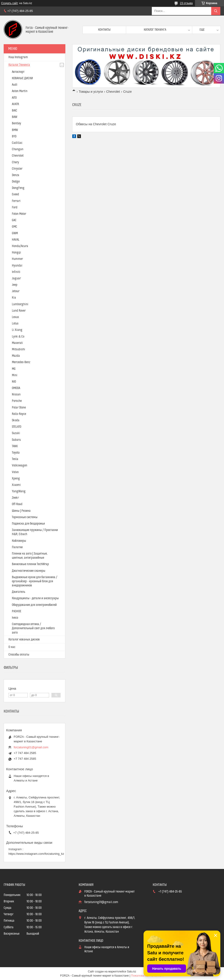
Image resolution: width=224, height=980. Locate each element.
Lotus (15, 324)
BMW (15, 130)
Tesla (15, 459)
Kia (14, 298)
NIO (14, 382)
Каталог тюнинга (155, 30)
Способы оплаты (19, 655)
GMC (15, 227)
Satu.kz (131, 972)
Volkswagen (20, 465)
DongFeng (18, 188)
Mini (15, 375)
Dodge (16, 182)
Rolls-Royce (19, 414)
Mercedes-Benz (21, 362)
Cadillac (17, 143)
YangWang (19, 491)
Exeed (15, 194)
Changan (18, 149)
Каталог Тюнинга (19, 65)
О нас (12, 647)
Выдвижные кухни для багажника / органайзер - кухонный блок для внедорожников (35, 581)
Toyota (16, 453)
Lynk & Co (18, 337)
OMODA (16, 388)
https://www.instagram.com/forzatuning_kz (36, 854)
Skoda (16, 420)
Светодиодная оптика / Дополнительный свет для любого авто (33, 628)
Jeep (15, 285)
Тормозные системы (25, 517)
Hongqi (16, 253)
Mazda (16, 356)
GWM (15, 233)
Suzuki (16, 433)
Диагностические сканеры (29, 571)
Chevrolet (113, 92)
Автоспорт (18, 72)
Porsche (17, 401)
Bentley (16, 123)
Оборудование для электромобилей (34, 605)
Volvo (15, 472)
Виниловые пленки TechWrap (30, 564)
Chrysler (17, 169)
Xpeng (16, 479)
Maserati (17, 343)
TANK (15, 446)
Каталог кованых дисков (24, 640)
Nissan (16, 395)
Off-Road (17, 504)
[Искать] (216, 11)
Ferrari (16, 201)
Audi (15, 85)
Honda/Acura (20, 246)
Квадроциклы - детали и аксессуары (35, 598)
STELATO (17, 427)
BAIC (15, 111)
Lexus (15, 317)
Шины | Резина (21, 511)
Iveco (15, 618)
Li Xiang (17, 330)
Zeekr (15, 498)
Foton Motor (19, 214)
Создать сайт (10, 3)
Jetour (16, 291)
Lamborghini (20, 304)
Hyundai (17, 266)
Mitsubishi (19, 349)
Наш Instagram (18, 57)
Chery (15, 162)
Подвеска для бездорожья (28, 524)
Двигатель (19, 592)
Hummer (17, 259)
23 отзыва (186, 3)
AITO (14, 98)
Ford (15, 207)
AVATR (15, 104)
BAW (15, 117)
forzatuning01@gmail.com (31, 747)
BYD (14, 136)
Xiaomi (16, 485)
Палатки (17, 547)
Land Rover (19, 311)
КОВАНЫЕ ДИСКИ (22, 78)
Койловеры (19, 541)
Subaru (16, 440)
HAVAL (16, 240)
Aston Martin (20, 91)
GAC (14, 220)
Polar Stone (19, 408)
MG (14, 369)
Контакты (104, 30)
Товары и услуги (91, 92)
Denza (16, 175)
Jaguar (16, 278)
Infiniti (16, 272)
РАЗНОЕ (17, 611)
